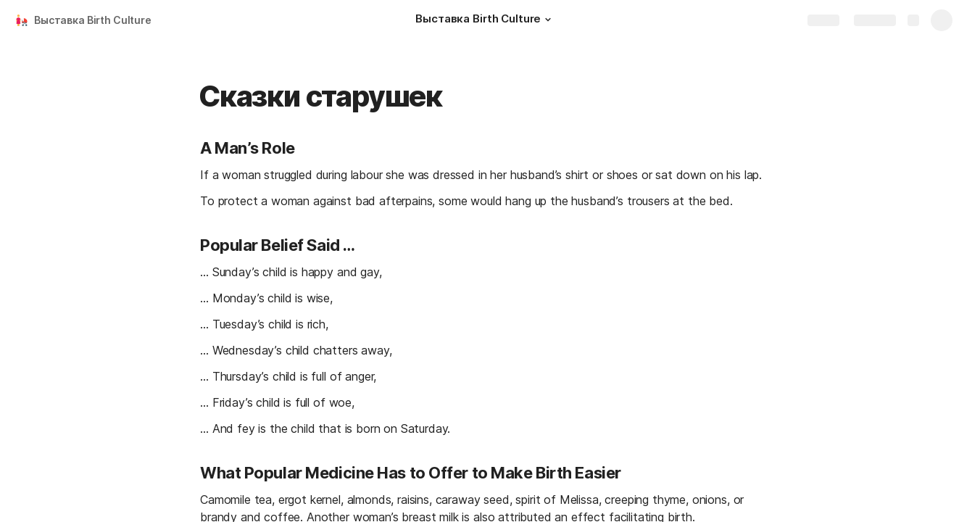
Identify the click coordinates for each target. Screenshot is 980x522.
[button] (548, 20)
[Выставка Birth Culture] (485, 20)
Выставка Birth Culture (93, 20)
